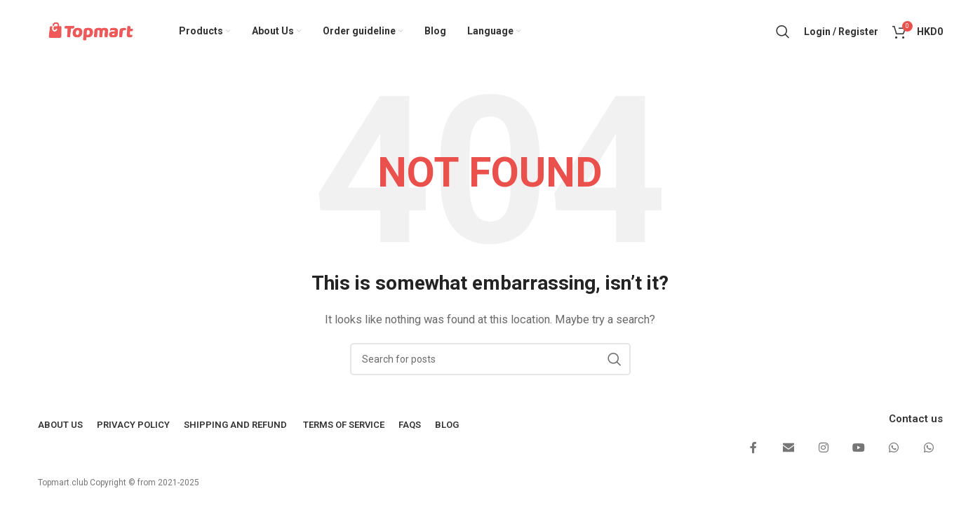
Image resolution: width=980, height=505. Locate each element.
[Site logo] (92, 31)
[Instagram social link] (824, 449)
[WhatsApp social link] (894, 449)
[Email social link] (788, 449)
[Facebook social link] (753, 449)
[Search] (783, 32)
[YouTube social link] (859, 449)
